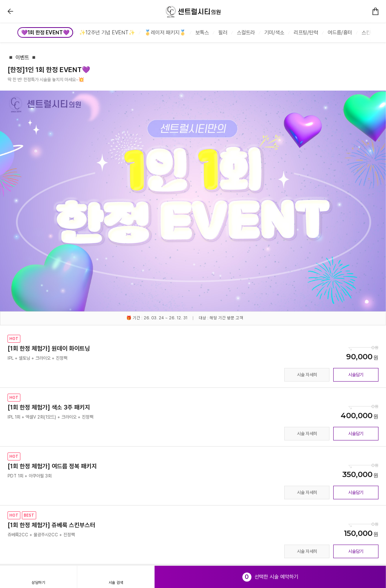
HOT (14, 339)
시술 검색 (116, 582)
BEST (29, 515)
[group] (46, 32)
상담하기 (38, 582)
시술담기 (356, 375)
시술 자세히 (307, 375)
